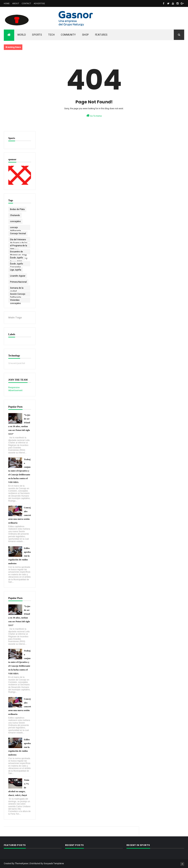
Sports (37, 35)
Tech (51, 35)
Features (101, 35)
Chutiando (15, 215)
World (22, 35)
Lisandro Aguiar (18, 276)
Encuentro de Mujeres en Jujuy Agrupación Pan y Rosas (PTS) (19, 252)
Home (7, 3)
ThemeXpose (22, 863)
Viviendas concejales (15, 300)
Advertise (39, 3)
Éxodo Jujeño (17, 257)
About (16, 3)
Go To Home (94, 115)
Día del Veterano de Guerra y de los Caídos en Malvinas (19, 240)
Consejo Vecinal (18, 233)
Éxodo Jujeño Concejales (17, 264)
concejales (15, 221)
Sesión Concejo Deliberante (18, 294)
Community (68, 35)
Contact (26, 3)
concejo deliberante (16, 228)
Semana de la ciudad (17, 288)
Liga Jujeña (16, 269)
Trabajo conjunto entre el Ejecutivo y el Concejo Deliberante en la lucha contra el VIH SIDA (19, 470)
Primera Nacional (18, 282)
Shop (86, 35)
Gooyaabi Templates (54, 863)
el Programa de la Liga (19, 246)
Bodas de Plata (17, 209)
